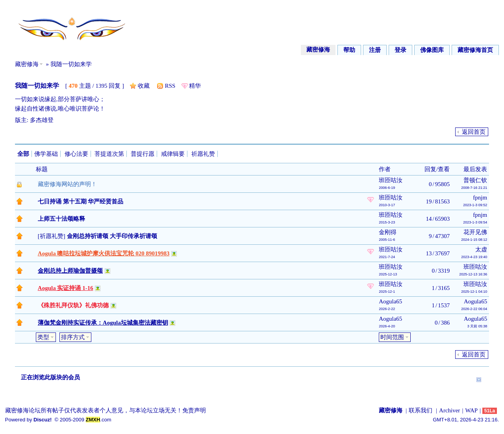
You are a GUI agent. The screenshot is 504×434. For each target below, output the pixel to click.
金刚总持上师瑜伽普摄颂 (70, 271)
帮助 (349, 50)
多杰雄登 (42, 120)
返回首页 (474, 132)
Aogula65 (390, 301)
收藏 (144, 86)
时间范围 (392, 337)
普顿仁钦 (475, 180)
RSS (170, 86)
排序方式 (73, 337)
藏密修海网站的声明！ (67, 184)
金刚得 (388, 232)
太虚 (481, 249)
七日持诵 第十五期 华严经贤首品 (81, 201)
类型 (43, 337)
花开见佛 (475, 232)
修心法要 (76, 154)
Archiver (449, 410)
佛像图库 (432, 50)
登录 (400, 50)
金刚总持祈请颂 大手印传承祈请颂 (112, 236)
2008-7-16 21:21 (474, 188)
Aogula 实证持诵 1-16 (66, 288)
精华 (195, 86)
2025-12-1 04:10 (474, 292)
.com (99, 420)
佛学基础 (46, 154)
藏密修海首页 (475, 50)
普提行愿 (143, 154)
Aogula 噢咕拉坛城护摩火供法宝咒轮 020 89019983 (104, 253)
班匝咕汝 (391, 180)
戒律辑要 (173, 154)
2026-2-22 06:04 (474, 309)
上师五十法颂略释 (61, 219)
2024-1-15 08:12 (474, 240)
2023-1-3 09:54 (475, 222)
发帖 (24, 132)
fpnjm (480, 198)
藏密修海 (318, 50)
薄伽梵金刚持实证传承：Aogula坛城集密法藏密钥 (103, 323)
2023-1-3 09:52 (475, 205)
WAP (471, 410)
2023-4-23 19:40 (474, 257)
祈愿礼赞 (203, 154)
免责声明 (194, 410)
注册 (375, 50)
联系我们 (421, 410)
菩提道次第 (109, 154)
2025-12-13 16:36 (473, 274)
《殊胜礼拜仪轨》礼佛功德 (73, 305)
